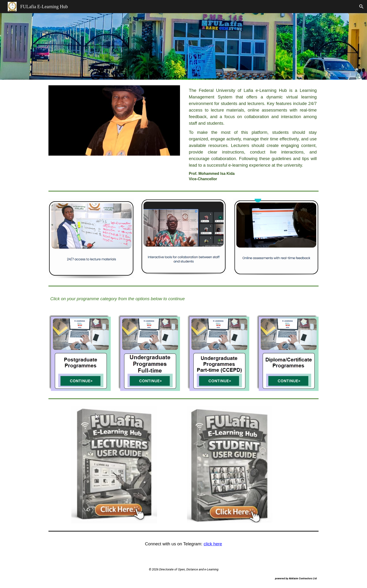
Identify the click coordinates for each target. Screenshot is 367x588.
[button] (361, 7)
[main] (253, 134)
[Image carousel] (114, 120)
